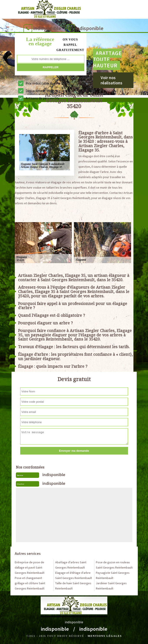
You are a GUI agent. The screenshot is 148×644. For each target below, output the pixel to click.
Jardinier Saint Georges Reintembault (111, 586)
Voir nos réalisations (111, 80)
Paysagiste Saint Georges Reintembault (113, 575)
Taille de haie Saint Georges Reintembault (73, 586)
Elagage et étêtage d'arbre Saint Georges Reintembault (74, 575)
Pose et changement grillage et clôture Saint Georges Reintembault (30, 583)
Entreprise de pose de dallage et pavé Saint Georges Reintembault (30, 567)
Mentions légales (105, 636)
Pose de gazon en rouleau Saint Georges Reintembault (114, 565)
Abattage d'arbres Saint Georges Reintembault (71, 565)
